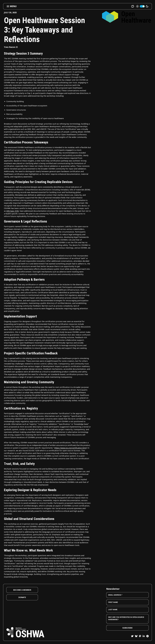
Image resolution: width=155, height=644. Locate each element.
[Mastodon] (139, 636)
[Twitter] (132, 636)
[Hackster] (147, 636)
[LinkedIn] (143, 636)
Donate (22, 597)
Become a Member (22, 590)
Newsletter (113, 589)
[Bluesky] (135, 636)
